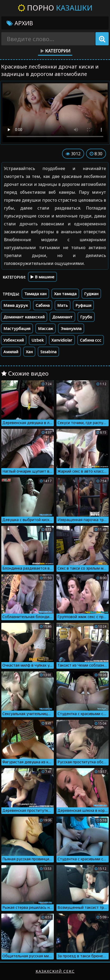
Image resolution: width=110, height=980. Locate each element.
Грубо (86, 317)
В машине (42, 277)
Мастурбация (17, 328)
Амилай (11, 352)
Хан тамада (65, 294)
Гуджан (91, 294)
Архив (20, 23)
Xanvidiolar (62, 340)
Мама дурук (16, 305)
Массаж (46, 328)
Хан (29, 352)
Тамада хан (35, 294)
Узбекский (14, 340)
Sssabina (48, 352)
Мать (63, 305)
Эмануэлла (71, 328)
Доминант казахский (24, 317)
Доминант (62, 317)
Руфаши (83, 305)
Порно (55, 8)
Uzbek (38, 340)
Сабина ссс (91, 340)
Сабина (43, 305)
